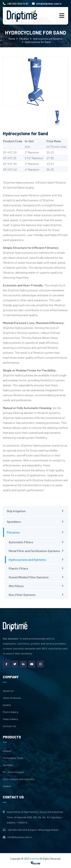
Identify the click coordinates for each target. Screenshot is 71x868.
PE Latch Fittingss (13, 772)
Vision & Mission (12, 698)
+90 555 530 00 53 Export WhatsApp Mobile (33, 830)
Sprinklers (14, 522)
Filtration (24, 39)
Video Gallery (10, 719)
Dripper (7, 751)
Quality (7, 705)
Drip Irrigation (16, 511)
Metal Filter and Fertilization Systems (34, 551)
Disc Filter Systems (22, 595)
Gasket (7, 786)
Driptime (35, 859)
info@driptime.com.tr (47, 4)
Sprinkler (8, 765)
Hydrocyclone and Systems (48, 39)
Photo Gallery (11, 712)
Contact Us (9, 726)
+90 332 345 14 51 (16, 4)
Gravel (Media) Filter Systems (29, 577)
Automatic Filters (21, 542)
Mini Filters (16, 586)
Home (12, 39)
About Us (8, 691)
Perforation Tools (13, 758)
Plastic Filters (18, 568)
